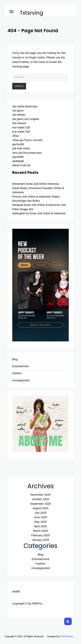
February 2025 (41, 535)
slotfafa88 (18, 161)
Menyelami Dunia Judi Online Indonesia (36, 184)
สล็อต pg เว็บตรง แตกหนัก (27, 140)
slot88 (16, 591)
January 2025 (40, 540)
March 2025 (40, 531)
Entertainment (20, 366)
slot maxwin (19, 123)
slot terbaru (19, 115)
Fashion (17, 373)
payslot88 (18, 157)
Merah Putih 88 (21, 165)
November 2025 (40, 495)
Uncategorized (21, 380)
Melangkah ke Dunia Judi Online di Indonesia (39, 213)
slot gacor (18, 111)
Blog (15, 359)
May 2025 (41, 522)
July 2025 (40, 513)
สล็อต (16, 136)
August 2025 (40, 508)
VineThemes (67, 636)
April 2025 (41, 526)
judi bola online (21, 148)
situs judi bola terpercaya (27, 153)
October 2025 (40, 499)
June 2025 (40, 517)
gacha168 (18, 144)
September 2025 (40, 504)
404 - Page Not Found (33, 31)
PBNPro (37, 603)
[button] (11, 11)
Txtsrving (32, 13)
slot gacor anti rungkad (26, 119)
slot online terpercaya (25, 106)
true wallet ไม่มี (21, 127)
